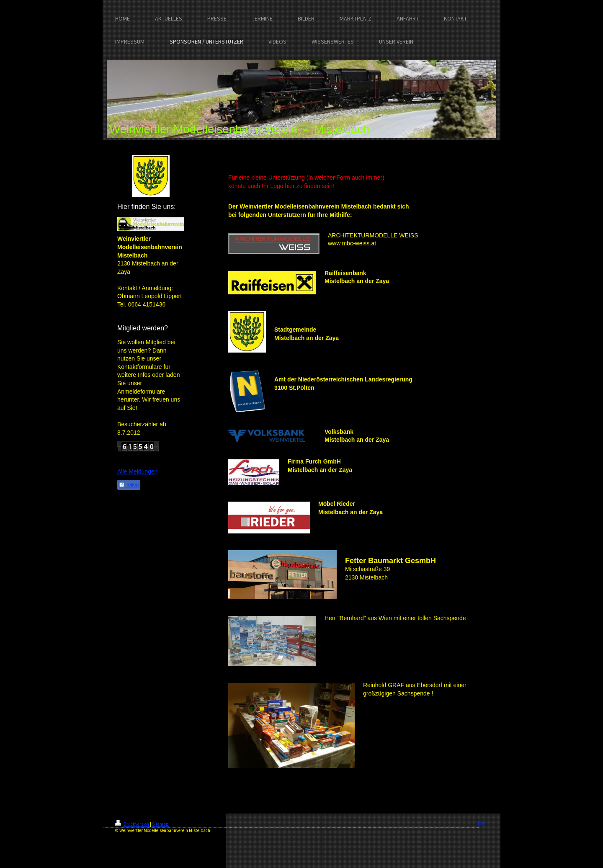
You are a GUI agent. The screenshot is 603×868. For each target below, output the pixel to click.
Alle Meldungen (138, 471)
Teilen (129, 485)
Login (483, 823)
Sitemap (160, 824)
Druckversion (133, 824)
